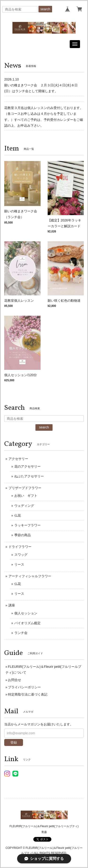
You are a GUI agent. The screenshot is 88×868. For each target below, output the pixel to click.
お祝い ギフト (26, 496)
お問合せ (15, 680)
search (45, 9)
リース (19, 564)
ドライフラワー (20, 547)
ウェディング (24, 506)
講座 (12, 605)
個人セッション (26, 613)
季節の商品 (23, 535)
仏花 (18, 515)
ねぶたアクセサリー (29, 476)
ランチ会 (21, 633)
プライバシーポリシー (24, 687)
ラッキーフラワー (27, 525)
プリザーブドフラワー (25, 488)
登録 (14, 742)
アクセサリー (18, 459)
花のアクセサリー (27, 466)
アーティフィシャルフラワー (30, 576)
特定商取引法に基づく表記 (28, 694)
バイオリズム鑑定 (27, 623)
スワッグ (21, 555)
